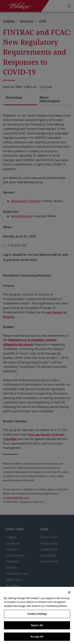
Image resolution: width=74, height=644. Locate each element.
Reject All (37, 625)
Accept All (37, 636)
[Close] (69, 592)
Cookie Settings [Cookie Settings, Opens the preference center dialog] (37, 614)
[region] (37, 615)
